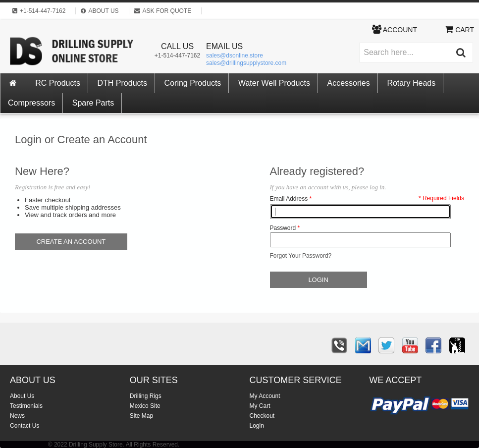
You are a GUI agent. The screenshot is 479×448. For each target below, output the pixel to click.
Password (283, 228)
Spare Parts (93, 103)
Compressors (31, 103)
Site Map (141, 416)
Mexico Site (145, 406)
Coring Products (193, 83)
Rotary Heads (411, 83)
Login (257, 426)
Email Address (289, 199)
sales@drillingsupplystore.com (246, 63)
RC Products (58, 83)
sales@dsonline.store (235, 56)
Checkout (262, 416)
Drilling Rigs (146, 396)
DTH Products (122, 83)
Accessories (349, 83)
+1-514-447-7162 (177, 56)
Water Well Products (274, 83)
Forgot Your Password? (301, 256)
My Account (265, 396)
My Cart (260, 406)
